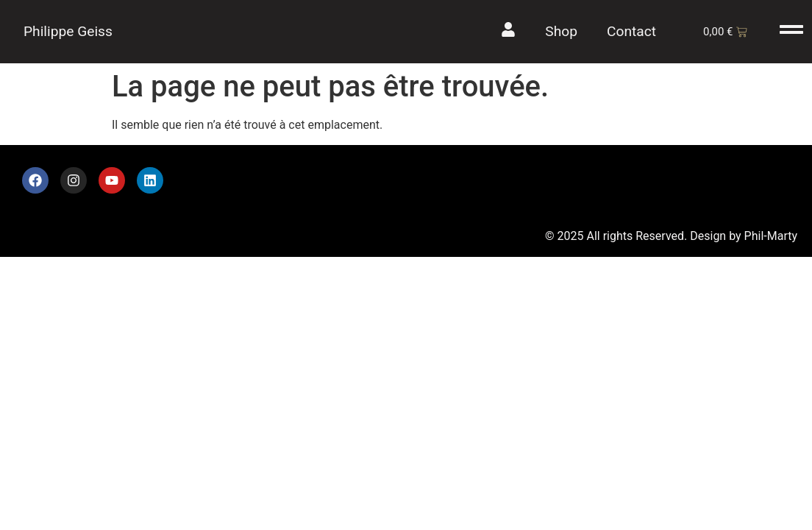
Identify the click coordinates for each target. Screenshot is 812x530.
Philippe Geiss (68, 31)
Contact (631, 31)
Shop (561, 31)
